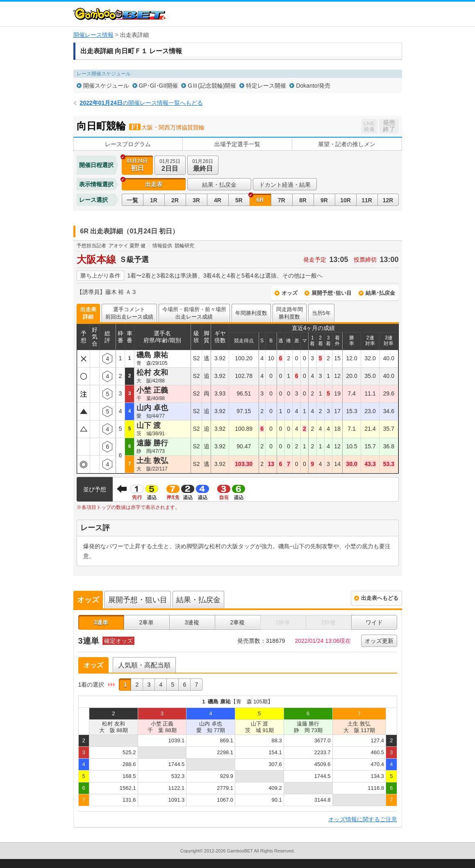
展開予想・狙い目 (138, 600)
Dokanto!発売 (313, 86)
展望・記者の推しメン (347, 144)
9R (324, 200)
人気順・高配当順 (144, 665)
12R (388, 200)
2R (175, 200)
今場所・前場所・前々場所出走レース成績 (194, 313)
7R (282, 200)
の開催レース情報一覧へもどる (141, 103)
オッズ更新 (379, 641)
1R (154, 200)
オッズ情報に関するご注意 (363, 819)
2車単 (147, 622)
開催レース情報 (93, 35)
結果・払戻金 (219, 185)
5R (239, 200)
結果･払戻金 (380, 293)
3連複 (192, 622)
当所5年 (321, 313)
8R (303, 200)
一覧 (132, 200)
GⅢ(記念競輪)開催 (212, 86)
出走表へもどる (380, 598)
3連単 (101, 622)
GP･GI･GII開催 (159, 86)
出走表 (154, 184)
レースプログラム (128, 144)
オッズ (290, 293)
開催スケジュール (106, 86)
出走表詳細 (88, 313)
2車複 (238, 622)
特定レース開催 (266, 86)
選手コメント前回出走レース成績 (129, 313)
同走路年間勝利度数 (290, 313)
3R (196, 200)
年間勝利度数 (251, 313)
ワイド (374, 622)
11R (367, 200)
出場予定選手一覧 (237, 144)
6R (260, 200)
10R (345, 200)
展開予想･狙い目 (332, 293)
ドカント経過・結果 (285, 185)
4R (218, 200)
